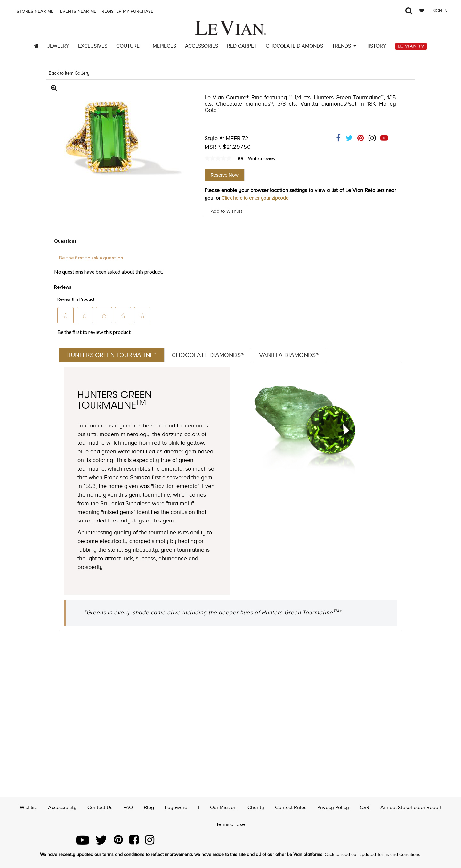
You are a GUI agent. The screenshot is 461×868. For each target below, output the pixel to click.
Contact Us (100, 807)
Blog (149, 807)
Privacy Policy (333, 807)
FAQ (128, 807)
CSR (365, 807)
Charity (256, 807)
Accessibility (62, 807)
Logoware (176, 807)
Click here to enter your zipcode (258, 198)
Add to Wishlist (227, 211)
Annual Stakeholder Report (411, 807)
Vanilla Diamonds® (296, 355)
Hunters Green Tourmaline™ (113, 355)
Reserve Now (225, 175)
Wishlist (28, 807)
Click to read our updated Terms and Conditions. (373, 854)
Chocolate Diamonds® (212, 355)
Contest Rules (291, 807)
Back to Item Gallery (69, 73)
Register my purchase (128, 11)
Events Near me (77, 11)
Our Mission (223, 807)
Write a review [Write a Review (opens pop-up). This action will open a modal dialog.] (262, 158)
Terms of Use (230, 824)
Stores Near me (34, 11)
